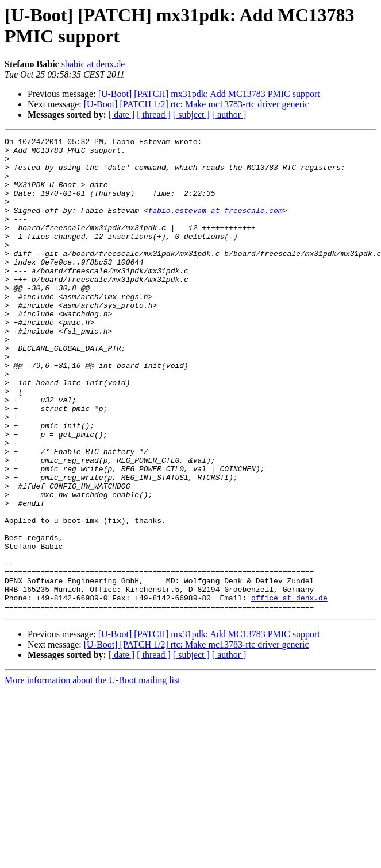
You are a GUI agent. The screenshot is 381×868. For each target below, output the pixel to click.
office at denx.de (289, 691)
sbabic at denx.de (93, 64)
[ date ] (122, 115)
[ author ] (229, 115)
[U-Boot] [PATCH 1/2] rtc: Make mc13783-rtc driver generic (197, 104)
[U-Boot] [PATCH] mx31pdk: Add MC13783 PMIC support (209, 94)
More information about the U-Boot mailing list (93, 775)
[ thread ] (154, 115)
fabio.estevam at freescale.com (215, 226)
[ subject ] (191, 115)
